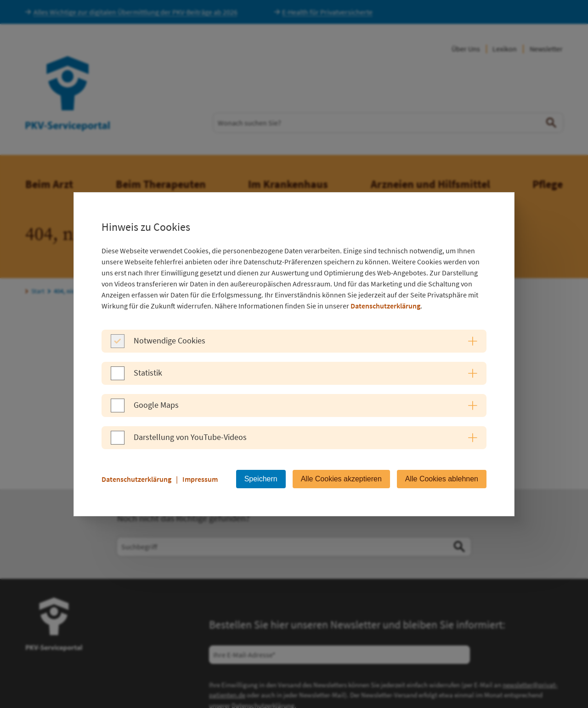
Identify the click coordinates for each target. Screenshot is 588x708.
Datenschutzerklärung (385, 306)
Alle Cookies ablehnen (442, 479)
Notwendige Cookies (170, 340)
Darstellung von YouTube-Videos (190, 437)
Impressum (200, 479)
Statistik (148, 373)
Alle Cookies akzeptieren (341, 479)
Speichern (261, 479)
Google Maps (156, 405)
